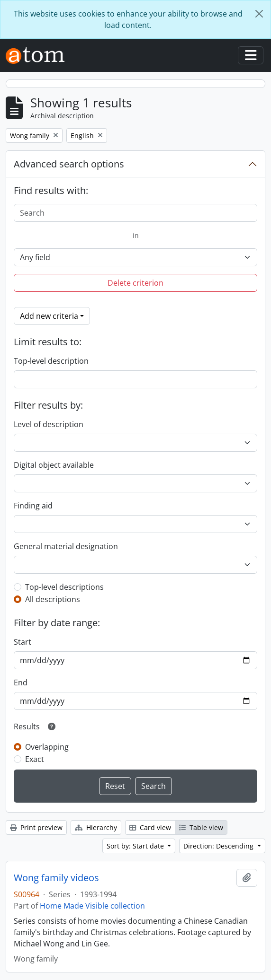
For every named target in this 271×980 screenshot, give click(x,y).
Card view (150, 827)
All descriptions (53, 599)
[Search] (135, 213)
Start (23, 642)
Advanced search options (69, 164)
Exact (35, 759)
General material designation (66, 546)
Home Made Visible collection (92, 906)
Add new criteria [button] (49, 316)
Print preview (36, 827)
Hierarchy (96, 827)
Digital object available (54, 465)
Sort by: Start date (136, 846)
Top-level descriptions (64, 587)
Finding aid (33, 506)
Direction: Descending (219, 846)
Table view (201, 827)
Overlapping (47, 747)
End (21, 682)
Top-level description (51, 361)
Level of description (49, 424)
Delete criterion (135, 283)
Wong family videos (56, 878)
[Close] (259, 14)
